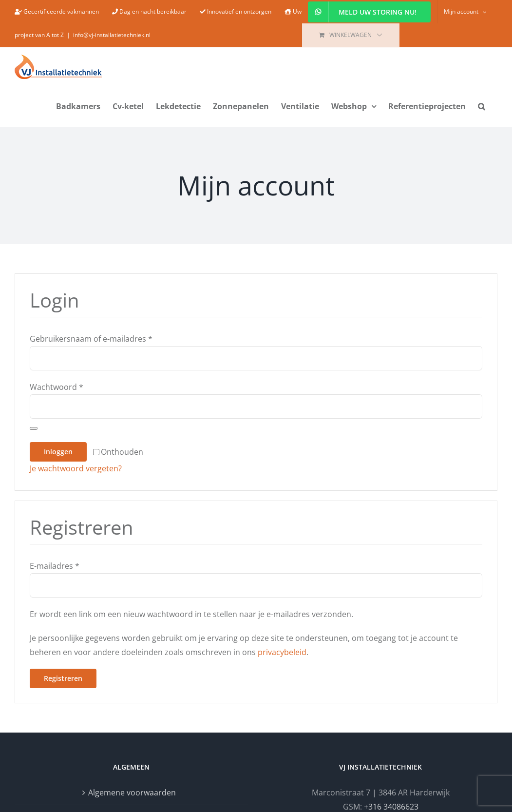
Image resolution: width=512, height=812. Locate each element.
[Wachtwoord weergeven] (34, 428)
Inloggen (58, 452)
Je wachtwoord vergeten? (76, 468)
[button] (482, 105)
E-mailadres (55, 566)
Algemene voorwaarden (132, 793)
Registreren (63, 678)
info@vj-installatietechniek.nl (112, 35)
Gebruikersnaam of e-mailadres (91, 339)
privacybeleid (282, 652)
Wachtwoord (57, 387)
